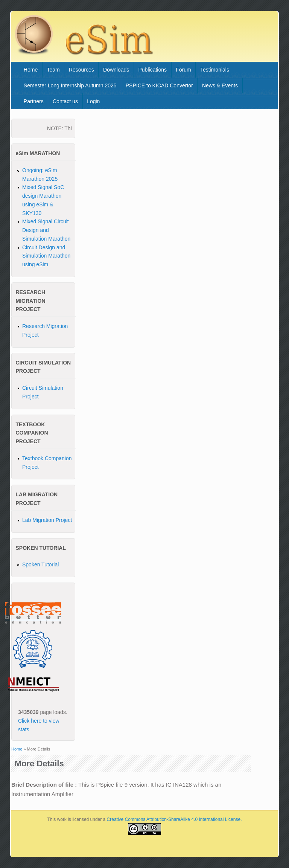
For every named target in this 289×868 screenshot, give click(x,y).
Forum (183, 70)
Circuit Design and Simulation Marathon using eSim (46, 256)
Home (31, 70)
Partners (34, 101)
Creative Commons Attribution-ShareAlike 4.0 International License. (174, 819)
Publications (153, 70)
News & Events (220, 85)
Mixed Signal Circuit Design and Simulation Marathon (46, 230)
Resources (81, 70)
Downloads (116, 70)
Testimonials (215, 70)
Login (93, 101)
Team (53, 70)
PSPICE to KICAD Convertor (159, 85)
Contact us (65, 101)
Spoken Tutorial (40, 564)
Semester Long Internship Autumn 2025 (70, 85)
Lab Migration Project (47, 520)
